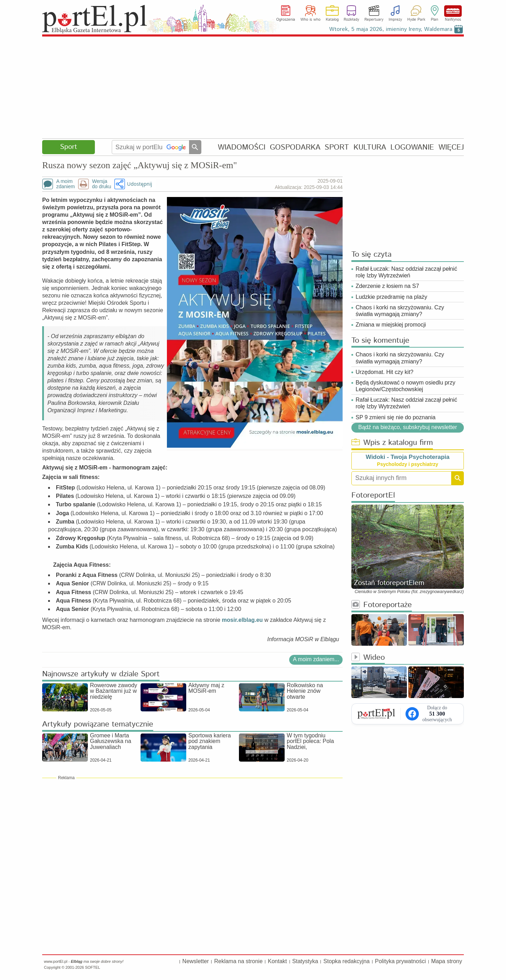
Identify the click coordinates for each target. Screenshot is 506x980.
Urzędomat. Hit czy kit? (384, 372)
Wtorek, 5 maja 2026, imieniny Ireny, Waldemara (391, 29)
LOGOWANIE (412, 147)
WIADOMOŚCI (242, 147)
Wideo (368, 658)
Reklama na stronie (238, 961)
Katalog (332, 20)
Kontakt (277, 961)
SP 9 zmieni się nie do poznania (395, 417)
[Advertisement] (253, 88)
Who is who (310, 20)
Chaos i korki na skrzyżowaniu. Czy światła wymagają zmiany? (400, 311)
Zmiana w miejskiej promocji (391, 325)
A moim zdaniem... (316, 659)
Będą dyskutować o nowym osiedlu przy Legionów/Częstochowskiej (406, 386)
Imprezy (395, 20)
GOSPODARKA (295, 147)
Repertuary (374, 20)
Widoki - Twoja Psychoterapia (408, 457)
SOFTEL (93, 967)
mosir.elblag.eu (242, 620)
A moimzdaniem (66, 184)
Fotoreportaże (382, 605)
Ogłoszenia (286, 20)
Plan (434, 20)
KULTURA (370, 147)
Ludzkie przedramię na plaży (391, 297)
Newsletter (196, 961)
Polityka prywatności (400, 961)
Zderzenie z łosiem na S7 (387, 286)
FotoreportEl (373, 496)
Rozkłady (351, 20)
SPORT (337, 147)
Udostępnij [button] (139, 184)
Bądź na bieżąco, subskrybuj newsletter (407, 427)
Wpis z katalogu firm (392, 443)
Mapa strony (447, 961)
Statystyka (305, 961)
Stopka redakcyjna (346, 961)
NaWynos (453, 11)
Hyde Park (416, 20)
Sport (69, 147)
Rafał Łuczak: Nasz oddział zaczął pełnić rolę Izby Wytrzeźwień (406, 272)
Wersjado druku (102, 184)
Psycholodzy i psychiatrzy (408, 464)
